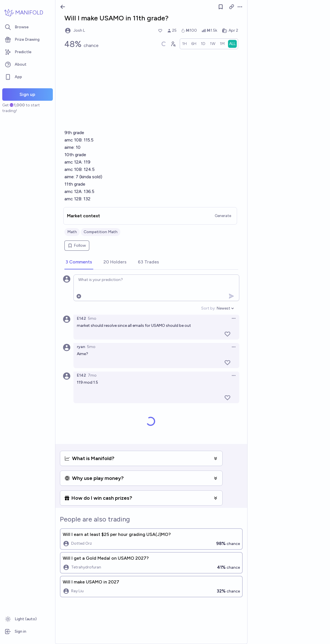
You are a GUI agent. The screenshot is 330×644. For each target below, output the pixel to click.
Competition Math (101, 232)
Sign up (27, 94)
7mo (92, 375)
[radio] (184, 44)
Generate (223, 216)
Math (72, 232)
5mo (92, 318)
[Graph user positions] (173, 44)
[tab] (79, 262)
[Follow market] (221, 7)
